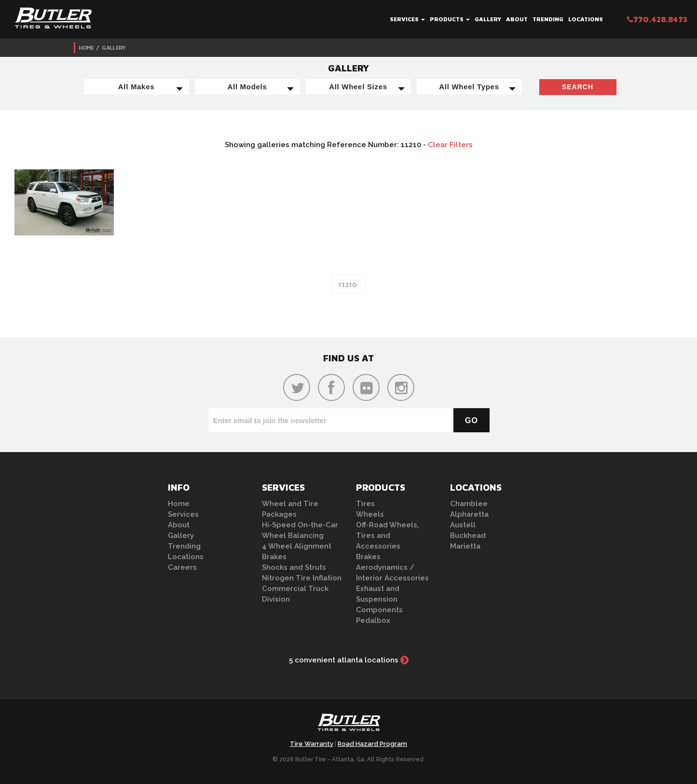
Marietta (465, 546)
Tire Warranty (312, 744)
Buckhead (468, 536)
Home (86, 48)
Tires (365, 504)
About (517, 19)
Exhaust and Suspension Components (379, 599)
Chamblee (469, 504)
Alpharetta (469, 514)
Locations (586, 19)
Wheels (370, 514)
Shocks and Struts (294, 567)
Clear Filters (450, 145)
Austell (463, 525)
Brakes (274, 557)
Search (578, 87)
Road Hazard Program (372, 744)
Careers (182, 567)
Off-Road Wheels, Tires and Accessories (388, 536)
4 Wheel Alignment (297, 546)
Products (450, 19)
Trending (548, 19)
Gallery (488, 19)
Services (407, 19)
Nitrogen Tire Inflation (302, 578)
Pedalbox (373, 620)
